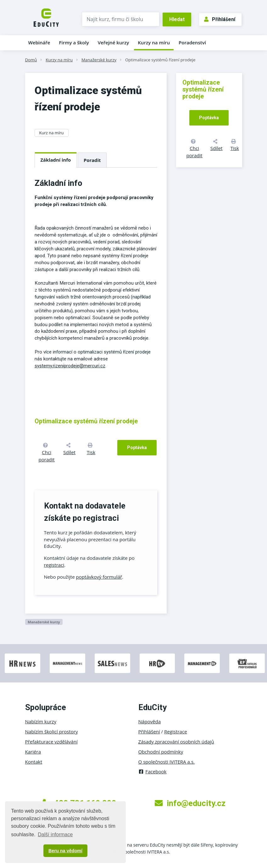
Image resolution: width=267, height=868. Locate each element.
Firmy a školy (74, 42)
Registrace (176, 732)
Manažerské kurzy (99, 60)
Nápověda (150, 721)
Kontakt (34, 762)
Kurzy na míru (154, 42)
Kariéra (33, 752)
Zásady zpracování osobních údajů (176, 742)
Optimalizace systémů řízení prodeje (160, 60)
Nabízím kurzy (41, 721)
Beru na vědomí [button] (65, 851)
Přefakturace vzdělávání (51, 742)
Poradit (92, 160)
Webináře (39, 42)
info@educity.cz (190, 803)
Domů (31, 60)
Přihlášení (220, 19)
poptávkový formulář (99, 577)
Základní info (56, 160)
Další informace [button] (55, 835)
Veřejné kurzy (114, 42)
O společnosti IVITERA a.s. (167, 762)
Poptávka (137, 448)
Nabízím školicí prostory (52, 732)
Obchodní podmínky (161, 752)
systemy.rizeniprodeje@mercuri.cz (70, 366)
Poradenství (192, 42)
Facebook (153, 771)
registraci (54, 565)
